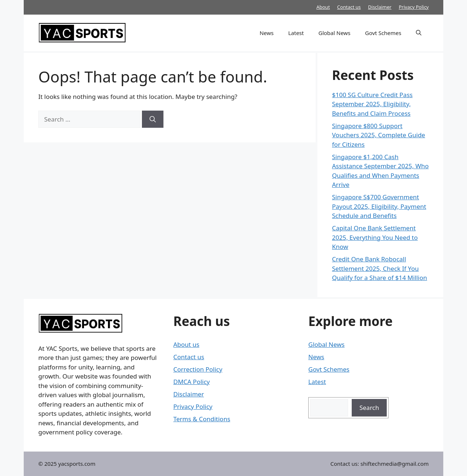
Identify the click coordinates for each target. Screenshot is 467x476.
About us (186, 344)
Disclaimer (380, 7)
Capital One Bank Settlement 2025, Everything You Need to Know (375, 237)
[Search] (153, 119)
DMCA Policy (192, 382)
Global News (335, 33)
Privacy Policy (414, 7)
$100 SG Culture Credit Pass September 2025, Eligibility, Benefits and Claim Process (372, 104)
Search (369, 408)
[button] (419, 33)
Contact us (349, 7)
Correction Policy (198, 369)
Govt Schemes (383, 33)
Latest (296, 33)
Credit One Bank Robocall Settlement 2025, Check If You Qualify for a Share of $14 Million (380, 268)
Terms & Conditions (202, 419)
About (323, 7)
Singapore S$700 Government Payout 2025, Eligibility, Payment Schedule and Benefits (379, 206)
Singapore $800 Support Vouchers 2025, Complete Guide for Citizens (379, 135)
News (267, 33)
